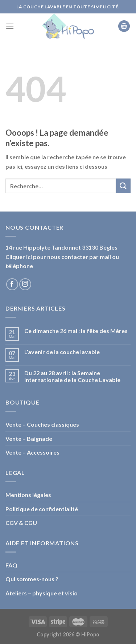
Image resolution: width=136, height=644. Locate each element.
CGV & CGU (21, 523)
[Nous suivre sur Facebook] (12, 284)
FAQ (11, 565)
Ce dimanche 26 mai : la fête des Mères (76, 331)
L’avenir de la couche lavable (62, 352)
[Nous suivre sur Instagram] (25, 284)
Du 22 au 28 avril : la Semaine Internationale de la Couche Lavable (72, 376)
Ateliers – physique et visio (42, 593)
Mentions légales (28, 495)
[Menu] (10, 26)
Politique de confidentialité (42, 509)
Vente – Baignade (29, 438)
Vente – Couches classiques (42, 424)
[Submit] (123, 186)
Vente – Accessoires (32, 452)
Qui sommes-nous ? (32, 579)
